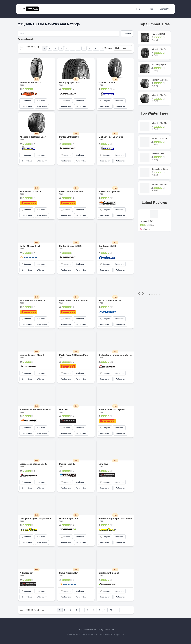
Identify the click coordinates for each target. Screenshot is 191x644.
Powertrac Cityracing (109, 191)
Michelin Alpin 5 (107, 82)
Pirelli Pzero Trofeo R (31, 191)
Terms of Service (90, 634)
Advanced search (26, 39)
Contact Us (165, 9)
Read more (41, 101)
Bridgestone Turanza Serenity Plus (116, 355)
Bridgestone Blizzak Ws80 (163, 169)
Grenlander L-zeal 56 (109, 573)
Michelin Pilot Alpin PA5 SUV (164, 123)
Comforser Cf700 (107, 246)
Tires (151, 9)
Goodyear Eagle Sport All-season (115, 518)
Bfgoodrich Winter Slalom (163, 138)
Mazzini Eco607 (67, 464)
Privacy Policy (74, 634)
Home (139, 9)
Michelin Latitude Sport (162, 80)
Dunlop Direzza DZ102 (70, 246)
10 (96, 48)
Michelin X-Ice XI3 (159, 154)
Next (143, 293)
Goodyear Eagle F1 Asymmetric (36, 518)
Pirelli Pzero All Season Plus (73, 355)
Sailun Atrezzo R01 (69, 573)
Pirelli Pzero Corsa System (112, 409)
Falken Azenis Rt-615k (110, 300)
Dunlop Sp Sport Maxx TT (33, 355)
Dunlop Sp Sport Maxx (70, 82)
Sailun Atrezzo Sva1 (30, 246)
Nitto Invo (103, 464)
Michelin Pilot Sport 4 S (162, 49)
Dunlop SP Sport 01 (69, 137)
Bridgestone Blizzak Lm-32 (33, 464)
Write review (42, 106)
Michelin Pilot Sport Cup (111, 137)
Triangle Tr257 (147, 221)
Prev (139, 293)
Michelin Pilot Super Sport (33, 137)
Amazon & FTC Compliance (112, 634)
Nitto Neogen (27, 573)
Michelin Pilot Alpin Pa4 (162, 184)
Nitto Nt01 (64, 409)
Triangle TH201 (158, 34)
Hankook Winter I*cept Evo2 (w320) (38, 409)
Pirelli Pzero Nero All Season (74, 300)
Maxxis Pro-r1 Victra (30, 82)
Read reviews (27, 106)
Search (127, 34)
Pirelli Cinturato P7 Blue (71, 191)
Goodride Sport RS (68, 518)
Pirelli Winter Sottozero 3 (32, 300)
